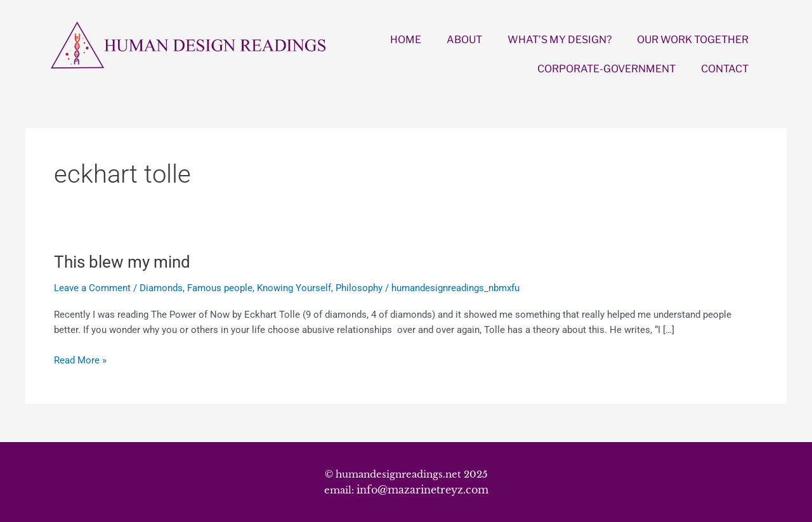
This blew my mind (122, 262)
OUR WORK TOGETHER (693, 40)
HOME (406, 40)
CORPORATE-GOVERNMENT (606, 69)
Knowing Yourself (294, 288)
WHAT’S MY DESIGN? (560, 40)
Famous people (220, 288)
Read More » (80, 359)
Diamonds (161, 288)
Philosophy (359, 288)
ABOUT (464, 40)
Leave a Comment (92, 288)
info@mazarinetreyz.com (422, 490)
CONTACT (725, 69)
